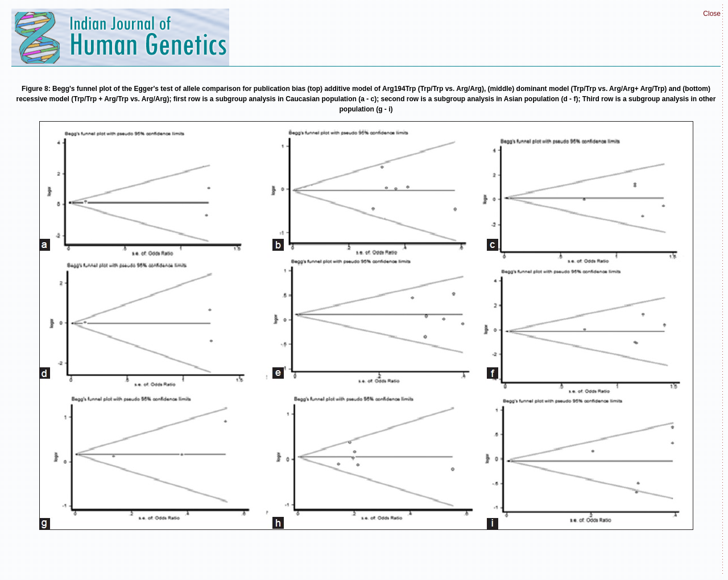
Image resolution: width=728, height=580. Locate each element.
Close (712, 14)
